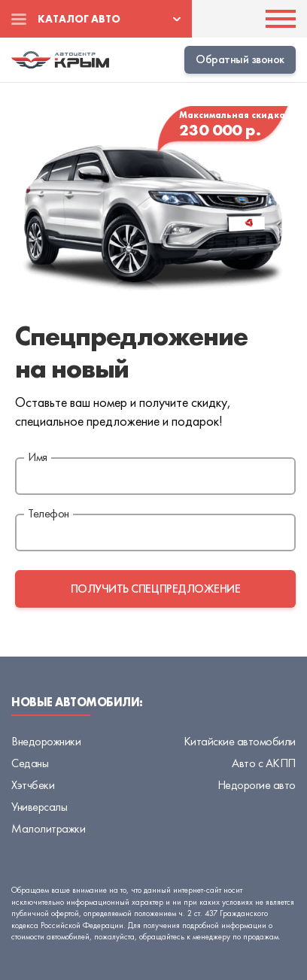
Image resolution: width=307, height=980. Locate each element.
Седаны (30, 763)
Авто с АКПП (264, 763)
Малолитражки (48, 828)
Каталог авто (79, 19)
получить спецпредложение (155, 589)
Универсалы (39, 807)
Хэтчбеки (33, 785)
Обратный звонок (240, 59)
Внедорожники (46, 741)
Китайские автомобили (240, 741)
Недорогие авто (257, 785)
